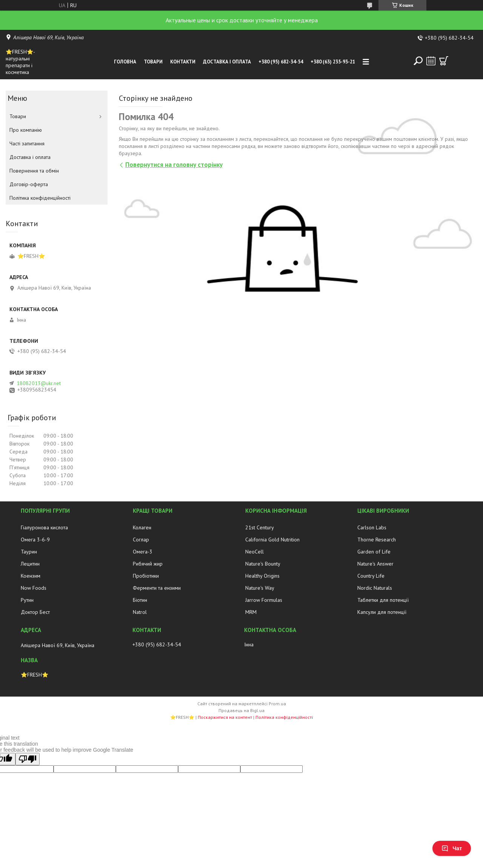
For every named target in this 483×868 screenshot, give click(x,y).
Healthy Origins (262, 576)
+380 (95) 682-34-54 (281, 62)
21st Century (260, 527)
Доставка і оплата (227, 62)
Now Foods (34, 588)
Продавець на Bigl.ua (241, 710)
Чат (452, 848)
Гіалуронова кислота (44, 527)
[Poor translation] (28, 759)
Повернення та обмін (34, 171)
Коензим (31, 576)
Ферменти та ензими (157, 588)
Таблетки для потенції (383, 600)
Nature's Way (260, 588)
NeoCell (255, 552)
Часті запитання (27, 143)
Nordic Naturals (375, 588)
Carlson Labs (372, 527)
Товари (153, 62)
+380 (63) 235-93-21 (333, 62)
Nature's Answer (375, 564)
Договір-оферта (29, 184)
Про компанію (26, 130)
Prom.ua (277, 704)
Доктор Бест (35, 612)
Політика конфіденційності (40, 198)
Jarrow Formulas (264, 600)
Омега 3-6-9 (35, 540)
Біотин (140, 600)
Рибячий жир (148, 564)
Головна (125, 62)
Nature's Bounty (263, 564)
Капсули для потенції (382, 612)
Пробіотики (146, 576)
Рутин (27, 600)
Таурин (29, 552)
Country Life (371, 576)
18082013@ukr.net (39, 383)
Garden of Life (374, 552)
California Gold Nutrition (272, 540)
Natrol (140, 612)
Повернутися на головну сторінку (174, 165)
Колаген (142, 527)
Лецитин (30, 564)
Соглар (141, 540)
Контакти (183, 62)
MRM (251, 612)
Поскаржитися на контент (225, 717)
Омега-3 (143, 552)
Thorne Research (377, 540)
